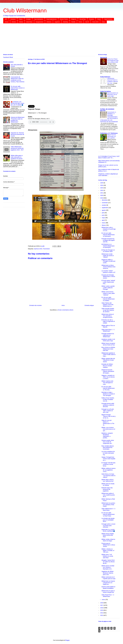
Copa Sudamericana (51, 19)
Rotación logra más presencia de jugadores (107, 489)
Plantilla (73, 22)
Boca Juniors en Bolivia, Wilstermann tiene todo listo (108, 349)
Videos (103, 22)
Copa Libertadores (39, 19)
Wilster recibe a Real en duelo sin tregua (108, 540)
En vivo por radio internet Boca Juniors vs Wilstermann (18, 88)
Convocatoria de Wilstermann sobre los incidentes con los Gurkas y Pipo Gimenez (18, 79)
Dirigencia (74, 19)
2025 (102, 183)
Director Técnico (64, 19)
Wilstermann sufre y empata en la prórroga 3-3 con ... (109, 229)
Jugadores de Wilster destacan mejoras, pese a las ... (108, 573)
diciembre (105, 200)
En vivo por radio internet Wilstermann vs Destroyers (108, 235)
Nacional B (104, 57)
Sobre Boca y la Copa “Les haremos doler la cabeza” (108, 476)
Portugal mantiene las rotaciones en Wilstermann (108, 335)
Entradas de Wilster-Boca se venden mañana (107, 366)
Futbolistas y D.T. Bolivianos (109, 133)
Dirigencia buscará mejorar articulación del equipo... (108, 371)
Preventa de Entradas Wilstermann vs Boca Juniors (108, 277)
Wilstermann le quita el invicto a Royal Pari (108, 592)
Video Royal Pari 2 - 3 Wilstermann (108, 596)
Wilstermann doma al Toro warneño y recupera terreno (108, 316)
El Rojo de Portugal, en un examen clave (108, 251)
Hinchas (14, 22)
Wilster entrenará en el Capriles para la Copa (108, 578)
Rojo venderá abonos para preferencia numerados (108, 448)
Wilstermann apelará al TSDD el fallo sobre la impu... (108, 355)
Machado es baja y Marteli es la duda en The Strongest (108, 394)
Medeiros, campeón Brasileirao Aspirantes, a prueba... (107, 435)
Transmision (46, 249)
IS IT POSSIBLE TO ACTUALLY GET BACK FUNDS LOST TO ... (109, 157)
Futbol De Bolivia (105, 91)
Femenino (91, 19)
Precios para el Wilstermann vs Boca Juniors (108, 545)
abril (103, 220)
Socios (80, 22)
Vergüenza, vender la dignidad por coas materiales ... (108, 175)
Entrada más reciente (35, 305)
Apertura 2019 (38, 249)
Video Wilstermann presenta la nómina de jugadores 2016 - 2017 (17, 148)
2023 (102, 188)
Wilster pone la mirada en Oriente (108, 484)
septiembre (105, 208)
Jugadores (57, 22)
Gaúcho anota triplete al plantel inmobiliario (108, 588)
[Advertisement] (58, 39)
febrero (104, 225)
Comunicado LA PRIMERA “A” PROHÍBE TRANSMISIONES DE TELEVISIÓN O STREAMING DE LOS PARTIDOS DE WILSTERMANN (109, 117)
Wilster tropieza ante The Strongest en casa (107, 383)
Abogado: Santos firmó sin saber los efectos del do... (108, 562)
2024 (102, 185)
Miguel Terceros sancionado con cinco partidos (112, 136)
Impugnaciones (40, 22)
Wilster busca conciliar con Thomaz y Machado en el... (108, 567)
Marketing (66, 22)
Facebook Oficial (8, 57)
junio (103, 215)
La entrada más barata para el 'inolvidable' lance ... (108, 520)
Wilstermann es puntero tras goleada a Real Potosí (108, 505)
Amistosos (13, 19)
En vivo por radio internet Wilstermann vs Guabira (108, 299)
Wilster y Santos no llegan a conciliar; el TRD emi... (108, 551)
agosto (104, 210)
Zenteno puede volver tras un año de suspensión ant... (108, 442)
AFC (6, 19)
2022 (102, 190)
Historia (21, 22)
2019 (102, 198)
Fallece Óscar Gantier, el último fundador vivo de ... (108, 399)
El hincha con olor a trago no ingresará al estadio (108, 321)
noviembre (105, 203)
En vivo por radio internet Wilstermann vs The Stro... (108, 388)
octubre (104, 205)
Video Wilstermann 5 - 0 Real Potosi (108, 509)
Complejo (28, 19)
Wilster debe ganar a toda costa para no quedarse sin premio (17, 157)
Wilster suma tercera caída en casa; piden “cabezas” (108, 293)
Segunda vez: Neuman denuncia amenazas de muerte (17, 134)
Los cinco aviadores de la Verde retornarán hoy (108, 453)
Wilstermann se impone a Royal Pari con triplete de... (108, 583)
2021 (102, 193)
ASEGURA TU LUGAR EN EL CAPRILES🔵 (108, 530)
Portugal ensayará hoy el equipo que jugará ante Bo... (108, 240)
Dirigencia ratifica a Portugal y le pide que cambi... (108, 261)
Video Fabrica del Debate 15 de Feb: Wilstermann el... (108, 305)
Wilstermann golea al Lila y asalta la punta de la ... (108, 495)
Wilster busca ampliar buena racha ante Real (108, 535)
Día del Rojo (83, 19)
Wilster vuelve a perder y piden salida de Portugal (108, 288)
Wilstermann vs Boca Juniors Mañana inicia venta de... (108, 267)
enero (104, 600)
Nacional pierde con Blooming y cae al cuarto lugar (113, 95)
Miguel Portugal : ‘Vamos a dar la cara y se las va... (109, 416)
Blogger (67, 640)
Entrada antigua (89, 305)
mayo (104, 218)
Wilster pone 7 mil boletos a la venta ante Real (107, 556)
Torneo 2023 (95, 22)
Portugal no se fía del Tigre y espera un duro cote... (108, 411)
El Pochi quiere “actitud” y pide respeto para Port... (108, 282)
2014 (102, 613)
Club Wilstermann (25, 10)
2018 (102, 603)
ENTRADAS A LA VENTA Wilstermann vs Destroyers (108, 246)
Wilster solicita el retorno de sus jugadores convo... (109, 470)
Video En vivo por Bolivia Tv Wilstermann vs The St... (108, 423)
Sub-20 (87, 22)
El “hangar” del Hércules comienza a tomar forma (108, 464)
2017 (102, 605)
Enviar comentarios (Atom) (66, 310)
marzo (104, 223)
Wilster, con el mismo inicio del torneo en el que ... (108, 429)
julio (103, 213)
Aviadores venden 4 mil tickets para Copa (108, 340)
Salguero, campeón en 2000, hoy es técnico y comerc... (108, 377)
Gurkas (7, 22)
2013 (102, 615)
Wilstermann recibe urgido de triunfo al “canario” (108, 256)
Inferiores (49, 22)
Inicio (63, 305)
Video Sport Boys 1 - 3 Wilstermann (108, 330)
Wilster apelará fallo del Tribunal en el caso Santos (108, 360)
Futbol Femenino (108, 19)
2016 (102, 608)
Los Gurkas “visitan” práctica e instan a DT (108, 272)
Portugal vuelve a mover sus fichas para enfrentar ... (108, 526)
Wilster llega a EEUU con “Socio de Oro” (108, 480)
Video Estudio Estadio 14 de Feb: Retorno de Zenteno (108, 310)
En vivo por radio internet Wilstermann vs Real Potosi (108, 514)
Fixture (99, 19)
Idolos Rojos (29, 22)
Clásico (21, 19)
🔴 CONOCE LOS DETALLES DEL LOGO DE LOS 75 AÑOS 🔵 (18, 103)
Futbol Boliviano (105, 77)
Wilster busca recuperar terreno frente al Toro (108, 344)
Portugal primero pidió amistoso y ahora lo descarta (108, 405)
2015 (102, 610)
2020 (102, 195)
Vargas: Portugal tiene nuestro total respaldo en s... (108, 459)
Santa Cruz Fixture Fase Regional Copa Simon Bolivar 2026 (113, 61)
